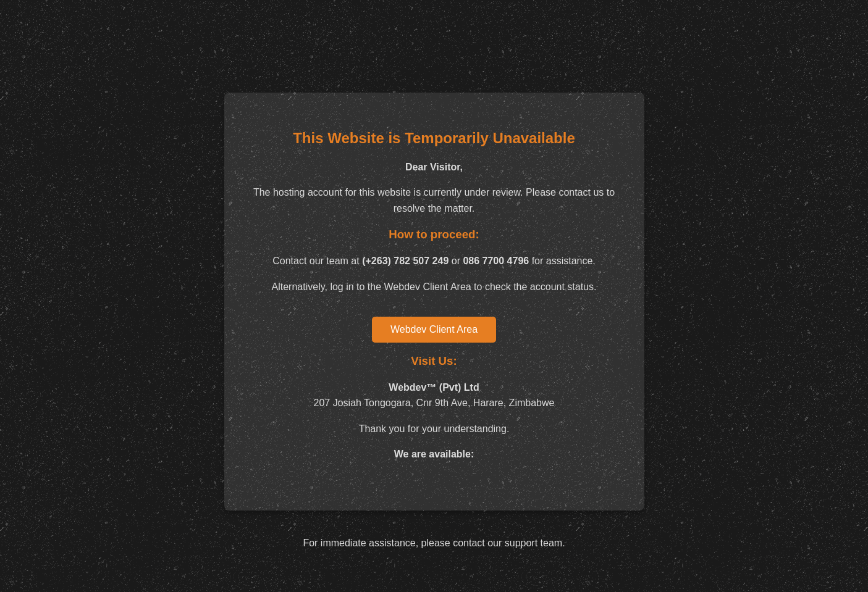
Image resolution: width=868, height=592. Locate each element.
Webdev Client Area (434, 329)
